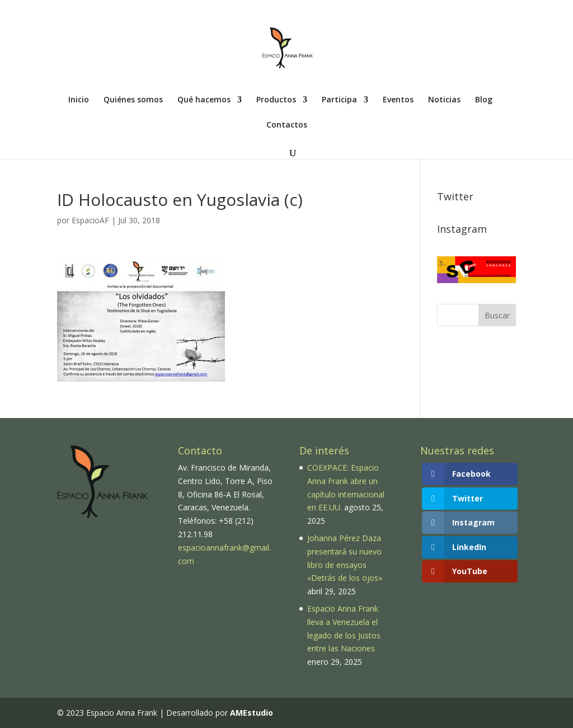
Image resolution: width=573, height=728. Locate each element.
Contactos (287, 125)
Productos (276, 100)
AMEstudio (252, 713)
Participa (339, 100)
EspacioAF (90, 220)
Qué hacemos (204, 100)
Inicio (79, 100)
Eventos (398, 100)
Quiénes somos (133, 100)
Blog (484, 100)
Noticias (444, 100)
